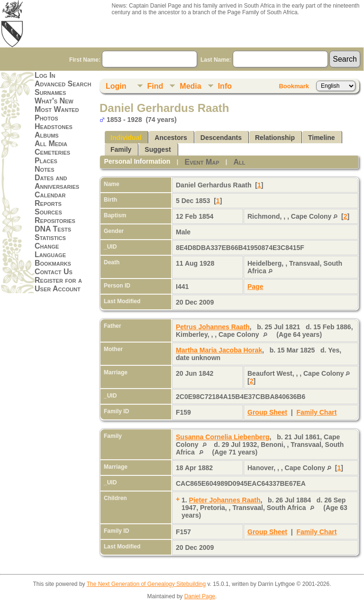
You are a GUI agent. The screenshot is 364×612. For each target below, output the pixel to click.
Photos (46, 118)
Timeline (322, 138)
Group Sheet (267, 412)
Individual (126, 138)
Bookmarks (53, 263)
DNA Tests (53, 229)
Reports (48, 203)
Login (116, 86)
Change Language (50, 250)
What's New (54, 101)
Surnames (50, 92)
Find (155, 86)
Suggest (158, 149)
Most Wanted (57, 109)
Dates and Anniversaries (57, 182)
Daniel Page (200, 596)
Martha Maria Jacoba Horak (219, 350)
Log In (45, 75)
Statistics (50, 237)
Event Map (202, 162)
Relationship (275, 138)
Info (225, 86)
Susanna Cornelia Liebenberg (223, 437)
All (240, 162)
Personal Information (137, 161)
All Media (51, 144)
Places (46, 161)
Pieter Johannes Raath (225, 500)
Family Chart (317, 412)
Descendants (221, 138)
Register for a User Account (58, 284)
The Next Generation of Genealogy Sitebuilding (146, 584)
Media (190, 86)
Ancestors (171, 138)
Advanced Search (63, 84)
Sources (48, 212)
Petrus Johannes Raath (213, 327)
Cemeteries (52, 152)
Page (255, 287)
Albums (47, 135)
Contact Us (54, 272)
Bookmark (294, 86)
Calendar (50, 195)
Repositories (55, 220)
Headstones (54, 126)
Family (121, 149)
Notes (45, 169)
